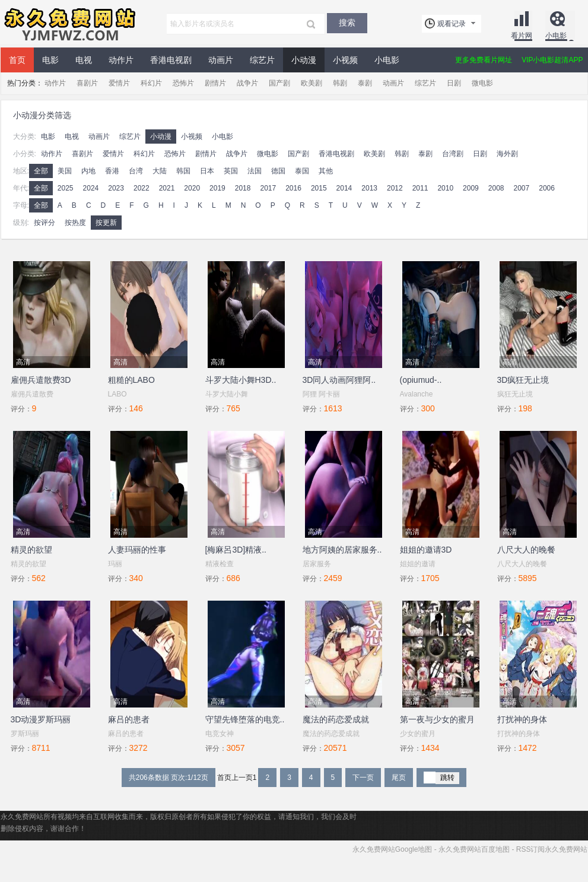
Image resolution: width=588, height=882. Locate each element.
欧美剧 (312, 83)
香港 (112, 171)
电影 (50, 60)
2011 (420, 188)
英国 (231, 171)
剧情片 (215, 83)
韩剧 (340, 83)
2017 (268, 188)
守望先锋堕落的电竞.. (245, 719)
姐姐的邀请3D (426, 550)
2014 (344, 188)
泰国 (302, 171)
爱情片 (119, 83)
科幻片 (151, 83)
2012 (395, 188)
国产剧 (279, 83)
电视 (84, 60)
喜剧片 (87, 83)
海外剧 (507, 154)
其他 (326, 171)
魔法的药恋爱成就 (336, 719)
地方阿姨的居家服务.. (342, 550)
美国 (65, 171)
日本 (207, 171)
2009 (471, 188)
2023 (116, 188)
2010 (445, 188)
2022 (142, 188)
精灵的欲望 (31, 550)
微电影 (482, 83)
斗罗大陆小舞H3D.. (241, 380)
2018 (243, 188)
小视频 (345, 60)
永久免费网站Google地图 (392, 849)
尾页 (399, 778)
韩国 (183, 171)
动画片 (221, 60)
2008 (496, 188)
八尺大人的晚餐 (526, 550)
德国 (278, 171)
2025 (66, 188)
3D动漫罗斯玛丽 (41, 719)
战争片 (247, 83)
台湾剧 (453, 154)
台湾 (136, 171)
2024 (91, 188)
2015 (319, 188)
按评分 (45, 223)
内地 (88, 171)
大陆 (160, 171)
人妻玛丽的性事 (137, 550)
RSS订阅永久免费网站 (552, 849)
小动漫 (304, 60)
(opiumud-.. (421, 380)
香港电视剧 (171, 60)
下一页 (363, 778)
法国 (255, 171)
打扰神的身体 (522, 719)
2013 (369, 188)
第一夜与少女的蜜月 (437, 719)
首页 (17, 60)
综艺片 (262, 60)
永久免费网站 (69, 24)
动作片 (121, 60)
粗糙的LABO (131, 380)
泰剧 (365, 83)
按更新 (106, 223)
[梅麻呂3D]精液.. (236, 550)
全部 (41, 171)
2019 (217, 188)
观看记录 (452, 24)
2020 (192, 188)
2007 (522, 188)
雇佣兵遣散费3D (41, 380)
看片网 (522, 36)
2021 (167, 188)
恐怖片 (183, 83)
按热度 (75, 223)
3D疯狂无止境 (523, 380)
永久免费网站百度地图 (474, 849)
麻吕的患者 (129, 719)
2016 (293, 188)
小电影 (556, 36)
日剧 (454, 83)
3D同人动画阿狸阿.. (339, 380)
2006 (547, 188)
